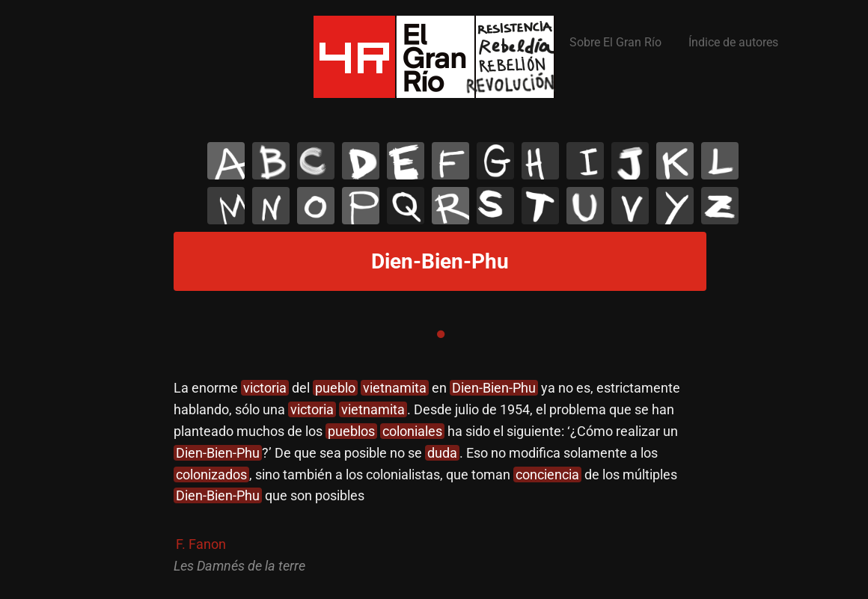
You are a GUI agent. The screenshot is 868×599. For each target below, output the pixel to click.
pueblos (351, 431)
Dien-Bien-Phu (494, 388)
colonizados (211, 474)
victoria (265, 388)
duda (442, 453)
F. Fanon (201, 544)
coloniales (412, 431)
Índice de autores (733, 42)
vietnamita (395, 388)
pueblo (335, 388)
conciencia (547, 474)
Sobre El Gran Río (615, 42)
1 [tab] (441, 334)
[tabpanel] (441, 477)
